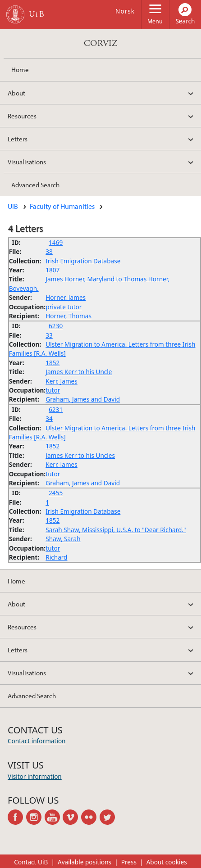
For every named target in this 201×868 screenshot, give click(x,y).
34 (49, 418)
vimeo (72, 817)
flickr (90, 817)
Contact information (37, 741)
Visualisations (27, 162)
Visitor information (35, 776)
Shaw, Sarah (63, 539)
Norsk (125, 11)
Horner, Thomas (69, 316)
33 (49, 335)
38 (49, 251)
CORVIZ (101, 43)
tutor (53, 390)
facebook (17, 817)
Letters (18, 139)
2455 (56, 493)
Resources (22, 116)
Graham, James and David (83, 399)
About (16, 93)
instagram (35, 817)
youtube (54, 817)
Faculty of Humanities (62, 206)
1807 (53, 270)
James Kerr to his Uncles (80, 455)
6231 (56, 409)
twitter (109, 817)
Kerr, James (62, 381)
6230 (56, 326)
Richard (56, 557)
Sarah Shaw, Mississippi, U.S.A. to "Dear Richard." (116, 530)
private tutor (64, 307)
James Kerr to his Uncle (79, 372)
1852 (53, 363)
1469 (56, 242)
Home (20, 69)
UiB (13, 206)
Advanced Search (35, 185)
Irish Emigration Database (83, 261)
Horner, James (66, 297)
